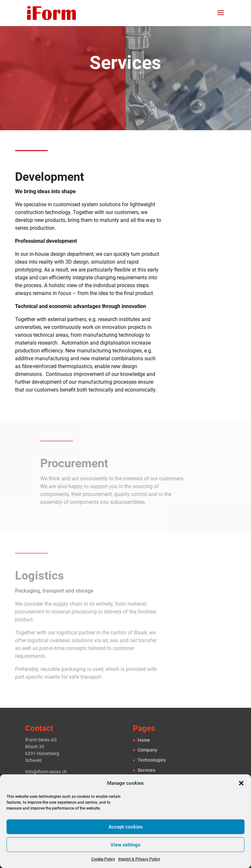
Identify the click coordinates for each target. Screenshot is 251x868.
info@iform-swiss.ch (46, 772)
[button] (241, 783)
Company (147, 750)
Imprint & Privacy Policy (139, 859)
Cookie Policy (103, 859)
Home (144, 740)
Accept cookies (126, 827)
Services (146, 770)
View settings (125, 845)
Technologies (152, 760)
